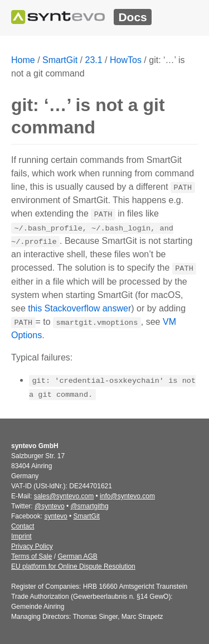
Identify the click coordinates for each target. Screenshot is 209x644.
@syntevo (50, 506)
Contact (23, 526)
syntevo (55, 516)
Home (23, 60)
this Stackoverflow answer (79, 308)
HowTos (126, 60)
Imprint (21, 536)
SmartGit (60, 60)
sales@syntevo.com (64, 496)
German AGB (77, 556)
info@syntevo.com (127, 496)
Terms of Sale (31, 556)
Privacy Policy (32, 546)
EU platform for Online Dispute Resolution (73, 566)
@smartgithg (89, 506)
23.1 (94, 60)
